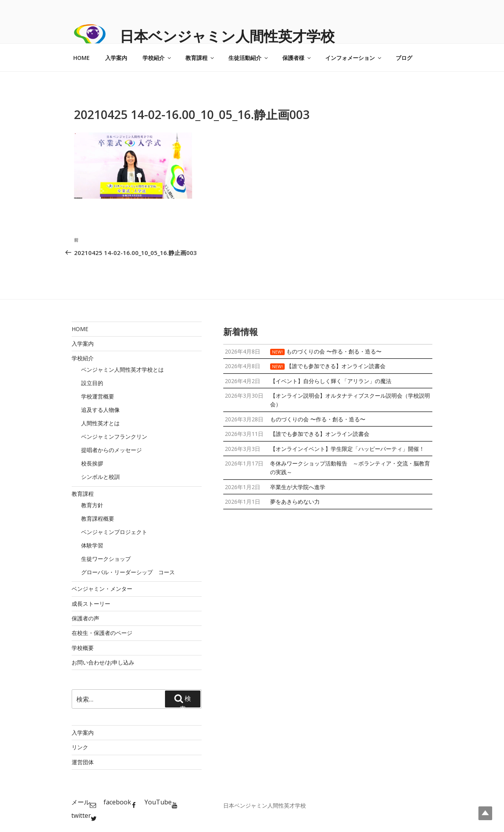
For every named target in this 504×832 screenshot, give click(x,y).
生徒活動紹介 (249, 58)
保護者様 (297, 58)
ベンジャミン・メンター (102, 589)
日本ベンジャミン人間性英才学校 (227, 36)
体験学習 (92, 545)
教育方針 (92, 505)
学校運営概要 (98, 396)
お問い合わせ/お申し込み (103, 662)
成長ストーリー (91, 604)
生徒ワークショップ (106, 559)
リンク (80, 747)
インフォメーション (354, 58)
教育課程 (200, 58)
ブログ (404, 58)
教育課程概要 (98, 518)
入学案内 (116, 58)
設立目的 (92, 383)
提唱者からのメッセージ (111, 450)
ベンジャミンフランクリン (114, 436)
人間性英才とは (100, 423)
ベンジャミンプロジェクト (114, 532)
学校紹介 (157, 58)
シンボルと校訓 (100, 477)
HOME (82, 58)
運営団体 (83, 762)
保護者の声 (85, 618)
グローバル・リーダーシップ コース (128, 572)
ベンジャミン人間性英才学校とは (122, 369)
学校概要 (83, 648)
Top (485, 813)
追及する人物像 (100, 410)
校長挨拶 (92, 463)
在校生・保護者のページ (102, 633)
